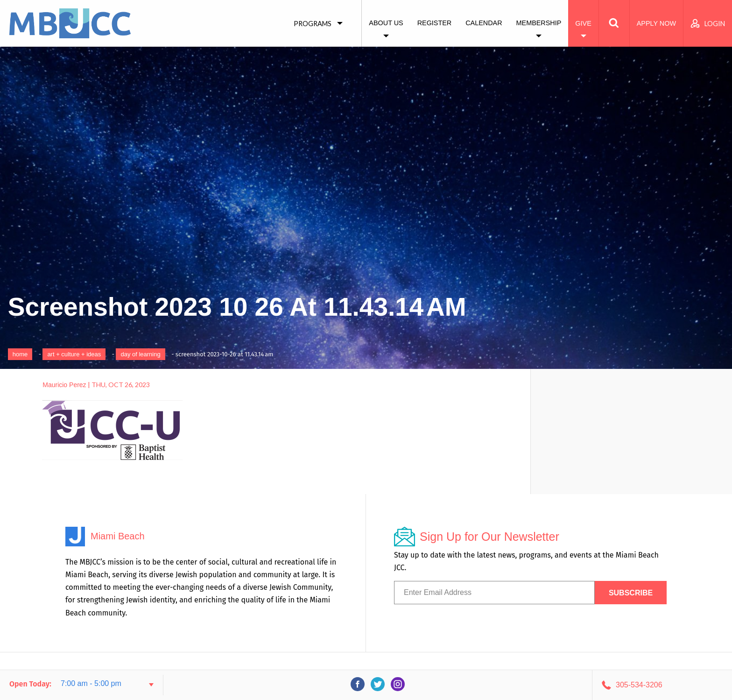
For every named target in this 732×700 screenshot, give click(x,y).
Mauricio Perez (64, 385)
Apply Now (656, 23)
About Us (386, 23)
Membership (539, 23)
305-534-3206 (639, 685)
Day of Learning (140, 354)
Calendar (484, 23)
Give (583, 23)
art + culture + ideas (74, 354)
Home (20, 354)
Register (435, 23)
